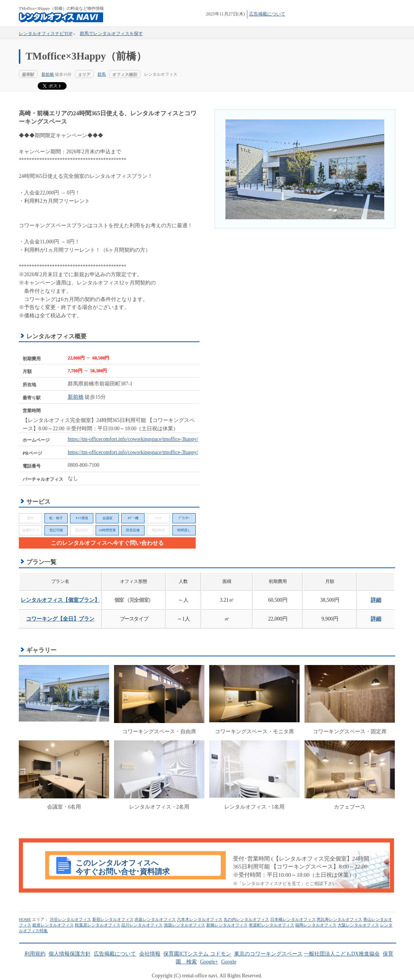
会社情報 (150, 954)
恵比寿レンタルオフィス (339, 919)
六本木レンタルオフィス (200, 919)
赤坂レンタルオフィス (155, 919)
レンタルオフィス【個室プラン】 (60, 600)
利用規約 (35, 954)
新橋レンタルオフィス (227, 925)
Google (229, 962)
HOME (25, 919)
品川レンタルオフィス (142, 925)
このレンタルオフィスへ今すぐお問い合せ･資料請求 (123, 867)
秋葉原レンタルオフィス (98, 925)
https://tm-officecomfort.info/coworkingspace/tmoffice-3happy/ (133, 439)
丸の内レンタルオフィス (246, 919)
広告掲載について (267, 14)
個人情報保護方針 (70, 954)
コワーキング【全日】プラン (60, 619)
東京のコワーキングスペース (268, 954)
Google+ (209, 962)
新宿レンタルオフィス (113, 919)
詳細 (376, 600)
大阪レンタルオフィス (358, 925)
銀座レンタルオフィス (53, 925)
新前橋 (48, 74)
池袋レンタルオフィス (184, 925)
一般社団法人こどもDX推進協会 (342, 954)
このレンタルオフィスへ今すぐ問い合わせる (107, 543)
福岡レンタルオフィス (316, 925)
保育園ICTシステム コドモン (197, 954)
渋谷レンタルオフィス (70, 919)
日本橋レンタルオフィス (293, 919)
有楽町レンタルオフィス (272, 925)
